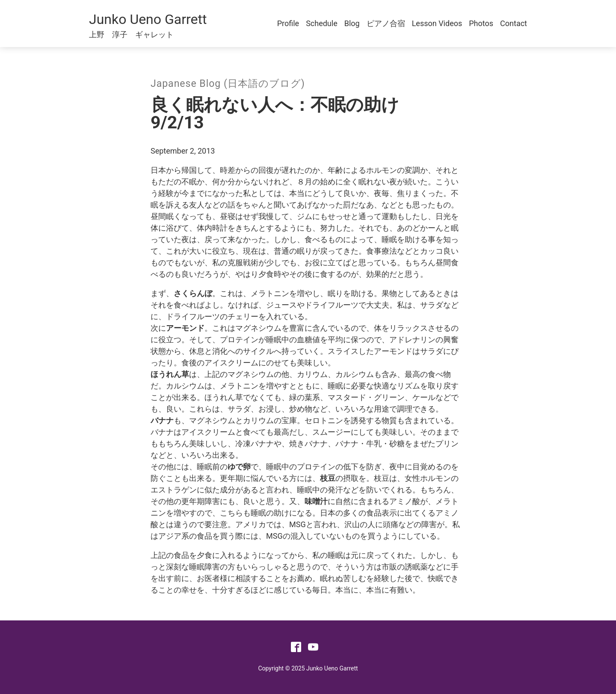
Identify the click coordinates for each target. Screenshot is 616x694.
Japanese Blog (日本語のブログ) (228, 84)
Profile (288, 23)
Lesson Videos (437, 23)
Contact (514, 23)
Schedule (322, 23)
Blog (352, 23)
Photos (481, 23)
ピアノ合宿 (386, 23)
